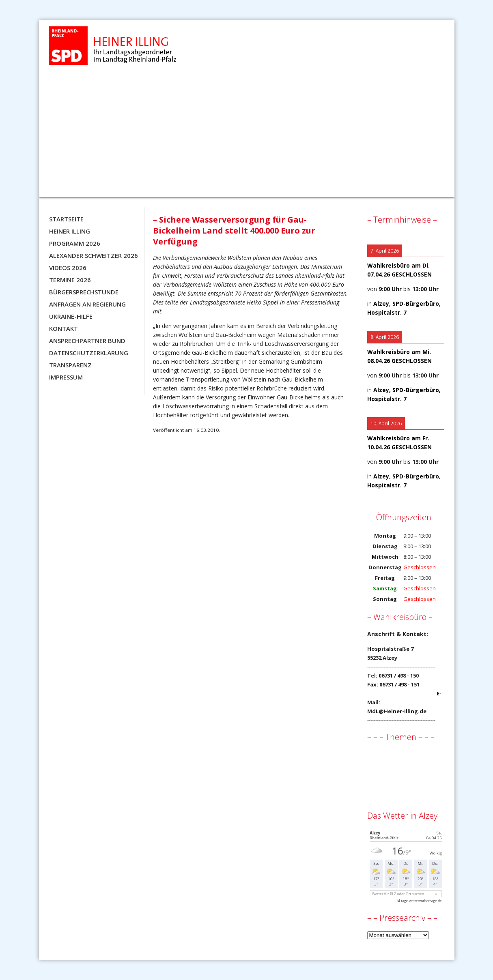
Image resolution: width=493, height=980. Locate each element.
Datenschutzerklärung (89, 353)
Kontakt (64, 328)
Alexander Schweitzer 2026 (94, 255)
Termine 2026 (70, 280)
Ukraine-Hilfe (71, 316)
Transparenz (70, 365)
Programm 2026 (75, 243)
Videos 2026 (68, 268)
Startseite (66, 219)
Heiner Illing (70, 231)
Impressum (66, 377)
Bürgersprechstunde (84, 292)
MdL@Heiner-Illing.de (397, 711)
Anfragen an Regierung (87, 304)
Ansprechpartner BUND (87, 341)
